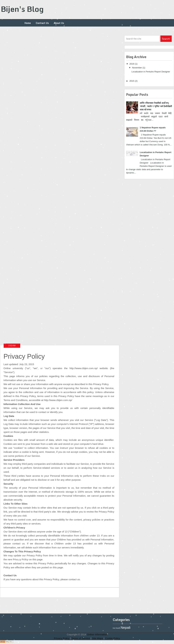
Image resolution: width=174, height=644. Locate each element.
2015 (132, 81)
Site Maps (98, 638)
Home (28, 23)
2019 (132, 64)
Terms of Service (81, 638)
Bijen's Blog (22, 9)
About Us (59, 23)
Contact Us (42, 23)
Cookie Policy (113, 638)
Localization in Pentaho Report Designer (151, 72)
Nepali (126, 627)
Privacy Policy (62, 638)
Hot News (116, 628)
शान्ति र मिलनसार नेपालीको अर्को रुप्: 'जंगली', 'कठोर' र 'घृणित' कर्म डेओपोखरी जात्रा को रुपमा (156, 106)
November (137, 68)
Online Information (97, 634)
